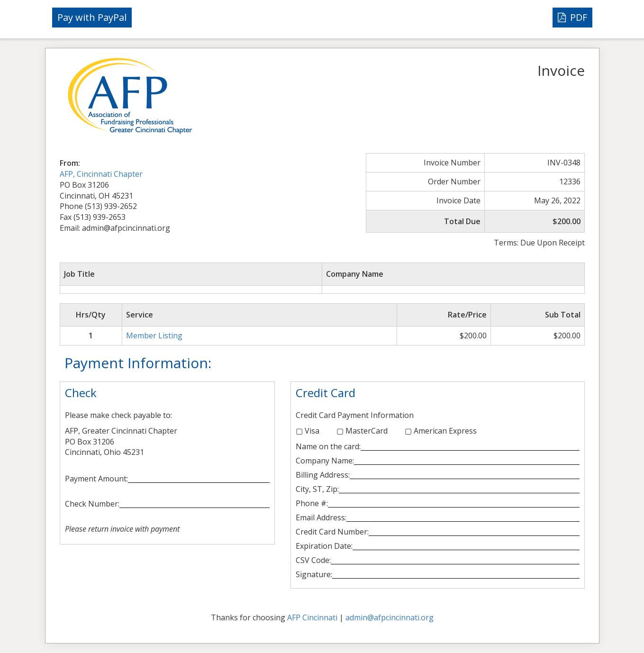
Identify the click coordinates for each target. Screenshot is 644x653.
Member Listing (154, 336)
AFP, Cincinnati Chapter (101, 174)
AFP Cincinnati (312, 617)
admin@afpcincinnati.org (390, 617)
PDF (572, 17)
